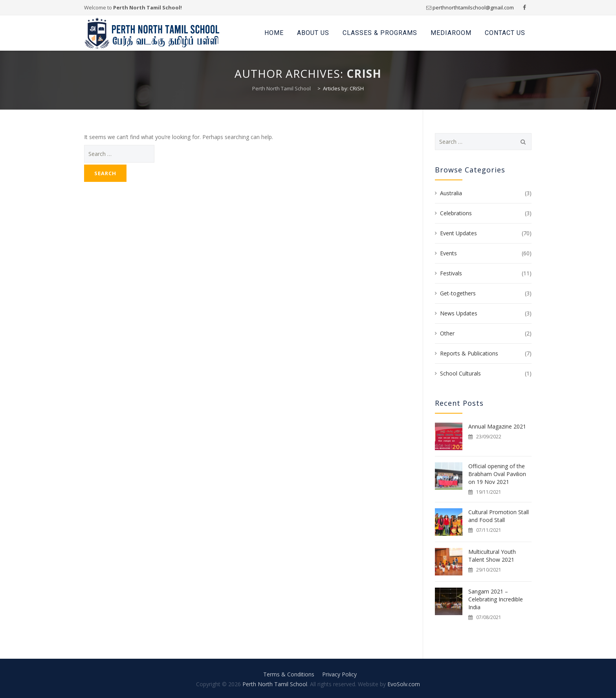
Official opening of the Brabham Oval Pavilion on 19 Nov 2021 (497, 474)
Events (448, 253)
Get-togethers (458, 293)
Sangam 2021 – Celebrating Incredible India (496, 599)
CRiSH (364, 73)
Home (274, 33)
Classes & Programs (380, 33)
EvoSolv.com (404, 684)
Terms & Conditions (289, 674)
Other (447, 333)
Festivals (451, 273)
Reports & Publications (469, 353)
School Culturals (460, 373)
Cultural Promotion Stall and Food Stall (499, 516)
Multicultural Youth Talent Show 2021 (492, 556)
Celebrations (456, 213)
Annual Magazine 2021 (497, 426)
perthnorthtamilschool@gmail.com (473, 7)
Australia (451, 193)
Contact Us (505, 33)
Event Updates (458, 233)
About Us (313, 33)
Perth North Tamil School (275, 684)
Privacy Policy (339, 674)
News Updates (459, 313)
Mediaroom (451, 33)
